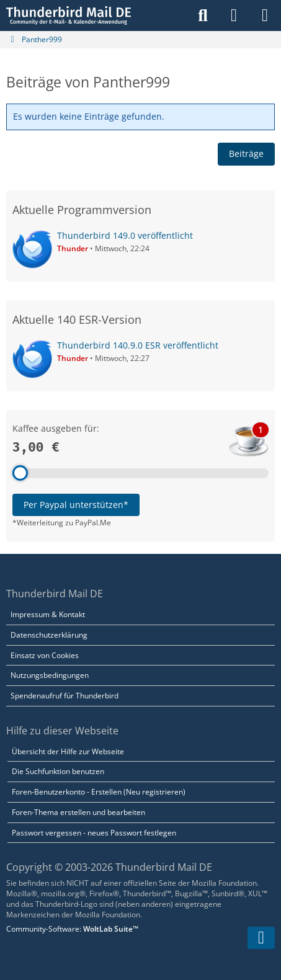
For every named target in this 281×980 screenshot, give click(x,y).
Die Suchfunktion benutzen (58, 771)
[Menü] (265, 16)
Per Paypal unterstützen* (76, 505)
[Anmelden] (234, 16)
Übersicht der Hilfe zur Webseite (68, 751)
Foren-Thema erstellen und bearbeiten (78, 812)
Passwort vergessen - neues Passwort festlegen (94, 833)
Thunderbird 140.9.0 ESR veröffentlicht (138, 345)
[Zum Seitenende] (261, 938)
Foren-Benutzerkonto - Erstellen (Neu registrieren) (99, 792)
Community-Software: (72, 929)
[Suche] (203, 16)
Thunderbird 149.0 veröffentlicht (125, 235)
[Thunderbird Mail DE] (69, 16)
